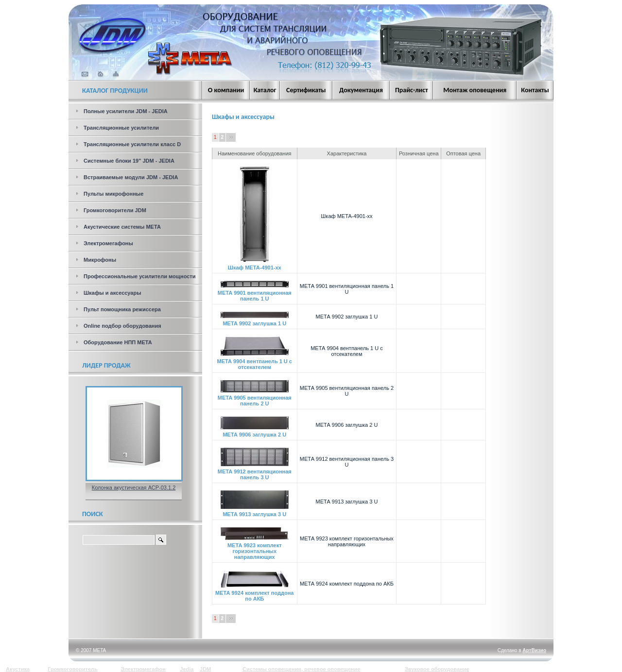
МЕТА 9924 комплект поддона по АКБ (254, 593)
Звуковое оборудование (437, 669)
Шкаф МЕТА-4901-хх (255, 265)
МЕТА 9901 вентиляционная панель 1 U (255, 293)
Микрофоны (100, 260)
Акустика (18, 669)
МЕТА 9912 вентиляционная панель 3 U (255, 472)
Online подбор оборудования (122, 326)
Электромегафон (143, 669)
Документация (361, 90)
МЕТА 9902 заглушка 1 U (255, 321)
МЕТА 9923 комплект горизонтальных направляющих (255, 549)
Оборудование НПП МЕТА (118, 342)
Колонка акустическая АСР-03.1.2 (134, 487)
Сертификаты (306, 90)
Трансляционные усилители (121, 128)
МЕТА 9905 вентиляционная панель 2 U (255, 398)
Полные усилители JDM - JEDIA (126, 111)
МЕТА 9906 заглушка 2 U (255, 432)
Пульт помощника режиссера (122, 309)
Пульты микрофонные (113, 194)
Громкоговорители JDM (115, 210)
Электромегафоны (108, 243)
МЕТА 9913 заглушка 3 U (255, 512)
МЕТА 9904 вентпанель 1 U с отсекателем (255, 362)
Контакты (535, 90)
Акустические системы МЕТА (122, 227)
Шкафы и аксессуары (112, 293)
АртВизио (534, 650)
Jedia (187, 669)
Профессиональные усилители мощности (140, 276)
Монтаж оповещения (475, 90)
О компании (226, 90)
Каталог (265, 90)
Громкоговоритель (73, 669)
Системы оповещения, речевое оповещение (301, 669)
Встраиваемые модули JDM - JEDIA (131, 177)
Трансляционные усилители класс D (132, 144)
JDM (205, 669)
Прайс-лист (412, 90)
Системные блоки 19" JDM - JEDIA (129, 161)
